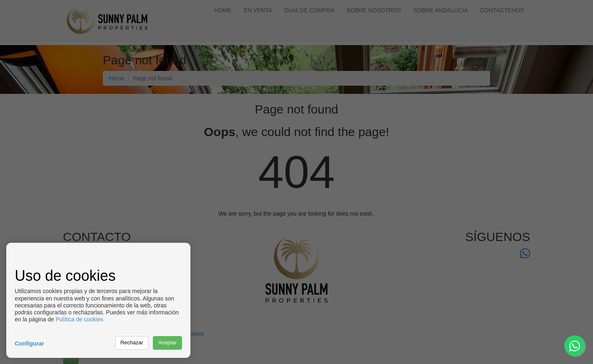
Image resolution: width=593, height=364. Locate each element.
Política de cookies (80, 319)
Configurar (30, 344)
